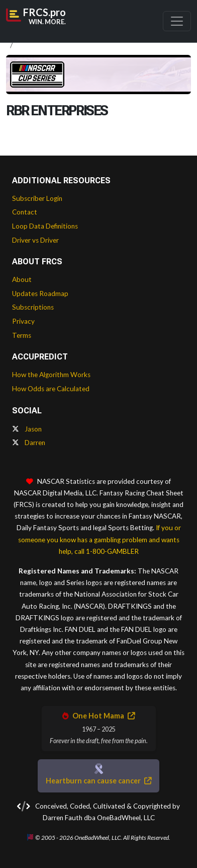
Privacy (23, 321)
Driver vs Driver (35, 240)
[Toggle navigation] (177, 21)
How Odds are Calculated (51, 389)
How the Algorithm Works (51, 375)
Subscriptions (33, 307)
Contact (25, 212)
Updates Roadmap (40, 294)
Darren (29, 443)
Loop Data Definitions (45, 226)
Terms (22, 335)
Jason (27, 429)
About (22, 279)
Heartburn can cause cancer (98, 781)
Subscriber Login (37, 198)
